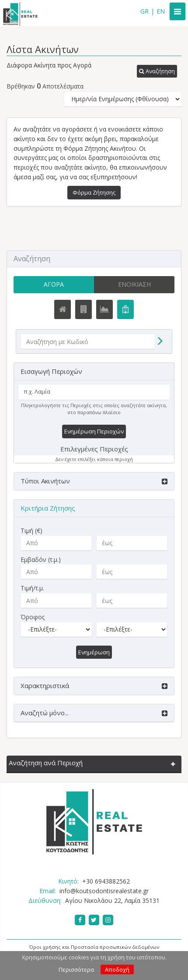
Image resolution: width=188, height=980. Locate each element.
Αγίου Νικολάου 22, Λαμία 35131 (112, 900)
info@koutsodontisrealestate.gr (104, 891)
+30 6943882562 (106, 881)
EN (161, 11)
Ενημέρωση (94, 652)
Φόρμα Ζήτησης (94, 192)
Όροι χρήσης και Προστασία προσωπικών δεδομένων (94, 947)
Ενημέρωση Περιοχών (94, 431)
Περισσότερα (76, 969)
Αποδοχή (117, 969)
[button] (157, 71)
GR (144, 11)
